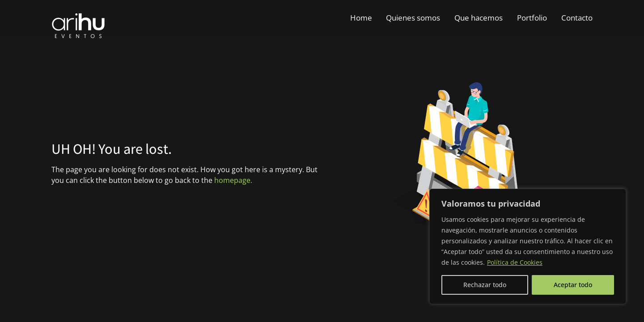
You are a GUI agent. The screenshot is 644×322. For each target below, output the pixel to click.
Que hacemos (479, 18)
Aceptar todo (573, 285)
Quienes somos (413, 18)
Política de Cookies (515, 262)
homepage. (233, 180)
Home (361, 18)
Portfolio (532, 18)
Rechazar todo (485, 285)
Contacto (577, 18)
